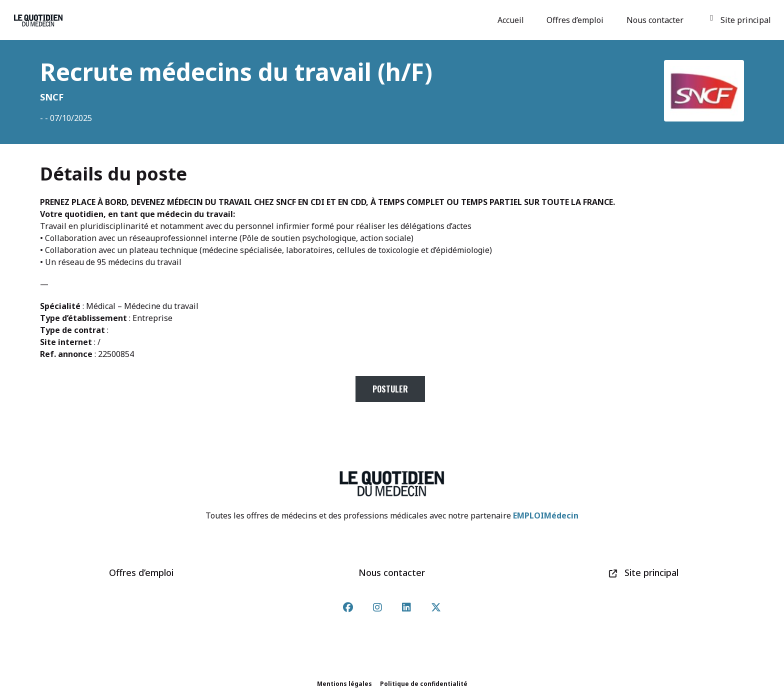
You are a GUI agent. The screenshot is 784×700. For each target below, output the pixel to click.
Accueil (512, 20)
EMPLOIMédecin (546, 515)
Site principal (740, 20)
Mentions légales (344, 684)
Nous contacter (656, 20)
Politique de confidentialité (424, 684)
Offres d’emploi (576, 20)
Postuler (390, 389)
